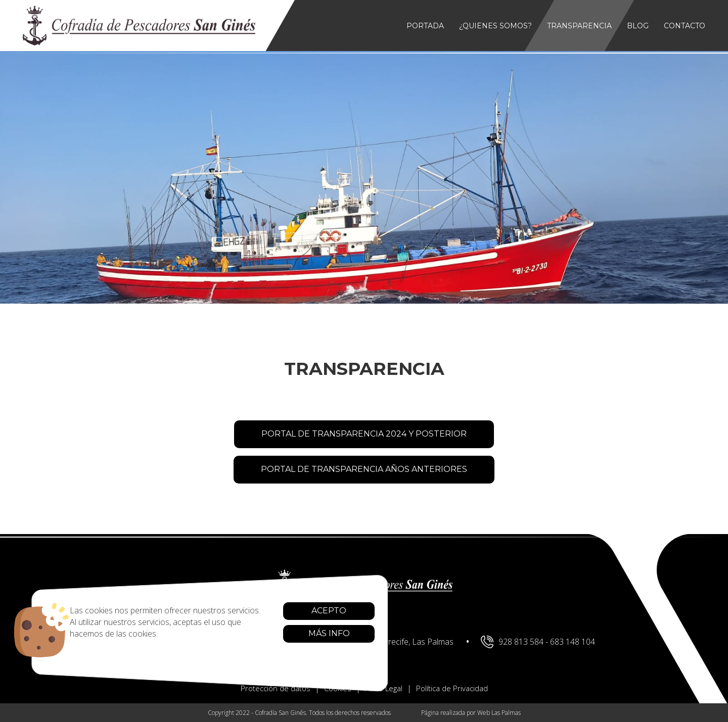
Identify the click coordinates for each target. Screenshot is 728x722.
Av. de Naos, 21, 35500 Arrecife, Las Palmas (366, 642)
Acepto (288, 611)
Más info (289, 633)
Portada (425, 26)
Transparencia (579, 26)
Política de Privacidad (452, 688)
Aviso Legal (384, 688)
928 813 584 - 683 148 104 (538, 642)
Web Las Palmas (499, 713)
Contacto (685, 26)
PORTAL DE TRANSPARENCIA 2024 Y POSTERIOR (364, 434)
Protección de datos (276, 688)
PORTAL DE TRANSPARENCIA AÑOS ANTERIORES (364, 469)
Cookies (338, 688)
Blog (638, 26)
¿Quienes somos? (495, 26)
